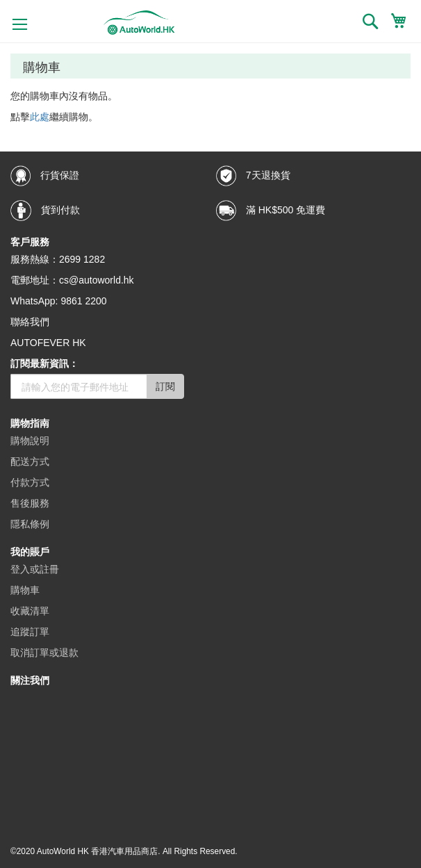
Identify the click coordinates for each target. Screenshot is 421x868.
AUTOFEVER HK (48, 343)
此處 (40, 117)
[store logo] (139, 23)
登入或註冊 (35, 569)
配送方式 (30, 461)
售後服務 (30, 503)
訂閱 (165, 386)
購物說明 (30, 441)
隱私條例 (30, 524)
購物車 (25, 590)
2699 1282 (82, 259)
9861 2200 (83, 301)
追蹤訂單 (30, 632)
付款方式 (30, 482)
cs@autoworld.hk (97, 280)
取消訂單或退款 (44, 653)
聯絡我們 (30, 322)
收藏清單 (30, 611)
